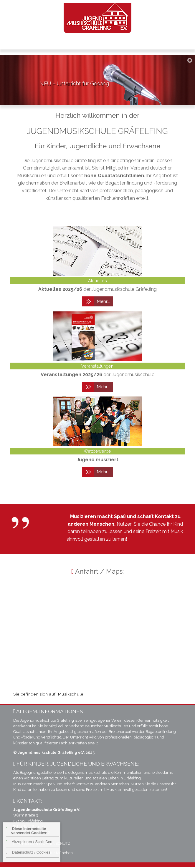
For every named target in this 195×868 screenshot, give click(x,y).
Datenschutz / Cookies (28, 852)
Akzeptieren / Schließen (29, 842)
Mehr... (103, 301)
